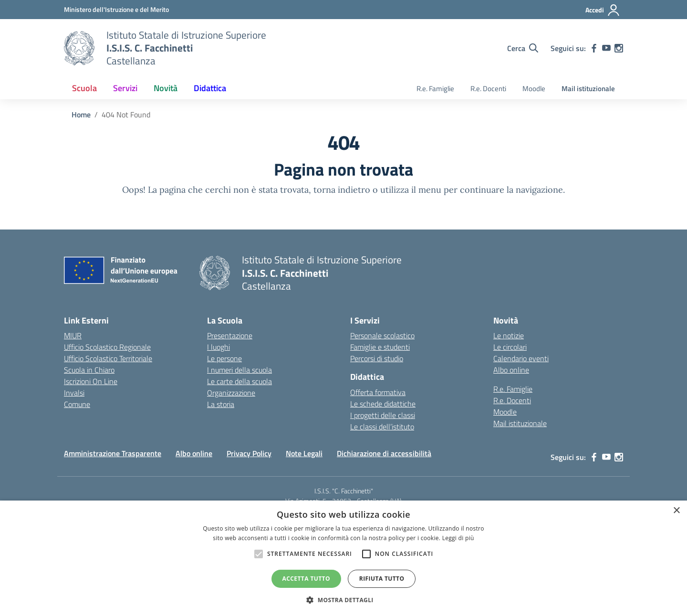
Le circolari (510, 347)
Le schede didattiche (383, 404)
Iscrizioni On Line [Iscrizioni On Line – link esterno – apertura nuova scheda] (91, 381)
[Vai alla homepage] (79, 48)
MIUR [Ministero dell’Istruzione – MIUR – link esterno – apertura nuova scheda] (73, 335)
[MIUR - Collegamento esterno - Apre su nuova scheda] (116, 9)
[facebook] (594, 48)
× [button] (676, 511)
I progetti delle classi (383, 415)
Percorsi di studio (377, 358)
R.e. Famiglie (435, 89)
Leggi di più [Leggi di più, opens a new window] (458, 538)
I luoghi (219, 347)
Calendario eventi (521, 358)
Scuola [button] (84, 88)
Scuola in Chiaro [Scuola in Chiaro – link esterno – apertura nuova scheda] (89, 370)
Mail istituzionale (588, 89)
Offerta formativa (378, 392)
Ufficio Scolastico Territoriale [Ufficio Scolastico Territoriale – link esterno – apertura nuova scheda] (108, 358)
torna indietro (342, 190)
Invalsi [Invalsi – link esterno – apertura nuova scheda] (74, 393)
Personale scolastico (382, 335)
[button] (343, 600)
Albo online (511, 370)
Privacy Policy (249, 453)
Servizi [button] (125, 88)
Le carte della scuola (239, 381)
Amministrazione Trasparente (113, 453)
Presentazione (230, 335)
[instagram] (619, 48)
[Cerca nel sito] (523, 48)
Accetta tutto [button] (306, 579)
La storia (221, 404)
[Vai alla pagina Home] (81, 115)
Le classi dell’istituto (382, 427)
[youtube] (606, 48)
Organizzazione (231, 393)
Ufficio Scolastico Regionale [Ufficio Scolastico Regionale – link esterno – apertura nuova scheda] (107, 347)
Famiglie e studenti (380, 347)
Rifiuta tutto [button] (382, 579)
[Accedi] (603, 10)
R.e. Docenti (488, 89)
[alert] (343, 558)
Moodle (534, 89)
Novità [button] (166, 88)
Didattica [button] (210, 88)
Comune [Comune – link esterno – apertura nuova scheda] (77, 404)
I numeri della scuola (239, 370)
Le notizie (509, 335)
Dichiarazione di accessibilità (384, 453)
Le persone (224, 358)
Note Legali (304, 453)
